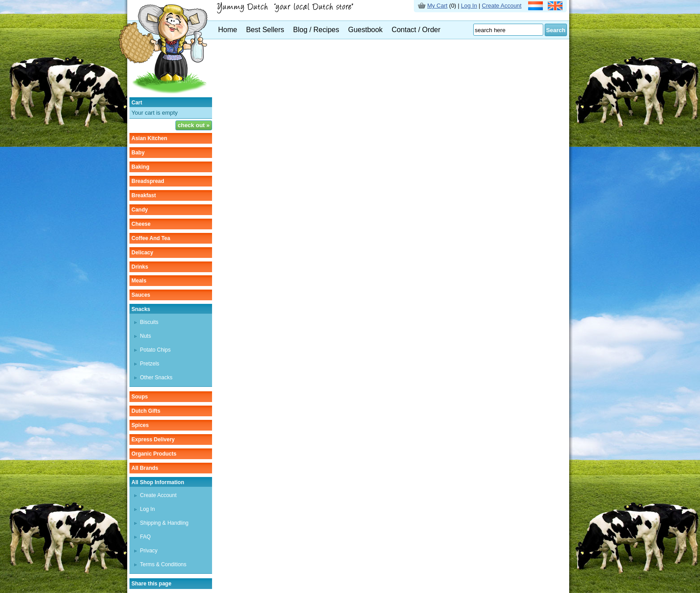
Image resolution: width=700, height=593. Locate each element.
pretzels (150, 364)
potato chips (156, 350)
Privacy (149, 551)
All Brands (145, 468)
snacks (141, 309)
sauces (141, 295)
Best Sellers (265, 30)
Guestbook (365, 30)
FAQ (146, 537)
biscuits (149, 322)
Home (228, 30)
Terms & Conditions (163, 564)
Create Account (502, 6)
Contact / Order (416, 30)
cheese (141, 224)
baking (141, 167)
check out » (194, 125)
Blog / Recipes (316, 30)
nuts (146, 336)
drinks (140, 267)
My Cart (437, 6)
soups (140, 397)
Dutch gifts (146, 411)
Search (556, 30)
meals (139, 281)
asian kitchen (150, 138)
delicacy (143, 253)
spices (140, 425)
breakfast (144, 195)
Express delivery (153, 440)
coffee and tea (151, 238)
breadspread (148, 181)
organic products (154, 454)
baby (138, 153)
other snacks (156, 377)
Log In (469, 6)
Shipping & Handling (165, 523)
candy (140, 210)
